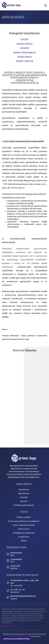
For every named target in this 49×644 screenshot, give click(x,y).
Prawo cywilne (25, 61)
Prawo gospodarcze (24, 53)
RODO (24, 541)
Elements (37, 636)
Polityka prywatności (24, 505)
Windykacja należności (24, 533)
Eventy (25, 39)
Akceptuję (6, 626)
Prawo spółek (25, 44)
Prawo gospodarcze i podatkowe (24, 521)
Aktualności (24, 493)
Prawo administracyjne (24, 525)
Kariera (24, 501)
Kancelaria (24, 490)
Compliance (24, 537)
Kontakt (24, 497)
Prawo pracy (25, 57)
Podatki (24, 48)
